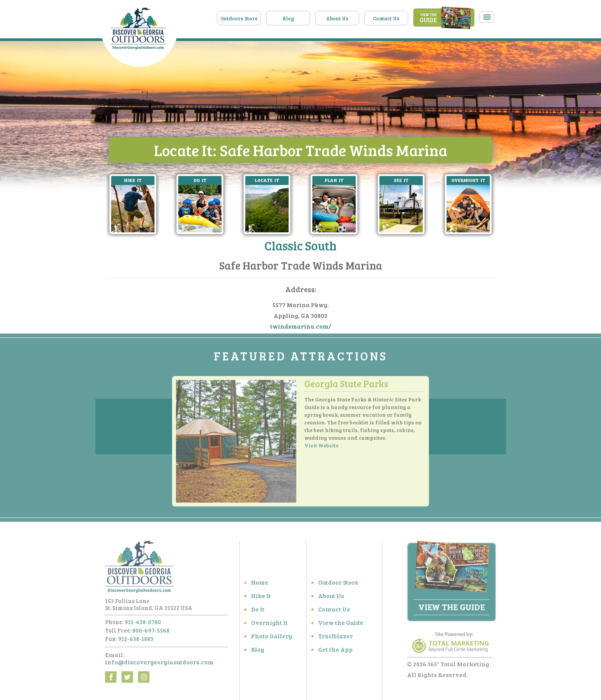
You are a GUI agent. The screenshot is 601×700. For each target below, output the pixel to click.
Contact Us (386, 18)
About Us (337, 18)
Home (260, 584)
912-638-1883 (136, 641)
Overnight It (269, 624)
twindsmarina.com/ (301, 326)
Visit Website (321, 448)
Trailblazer (336, 638)
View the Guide (341, 624)
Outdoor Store (338, 584)
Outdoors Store (239, 18)
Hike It (261, 597)
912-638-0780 (143, 624)
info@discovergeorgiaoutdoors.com (159, 664)
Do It (258, 611)
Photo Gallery (272, 638)
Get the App (335, 651)
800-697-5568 (151, 632)
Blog (288, 18)
